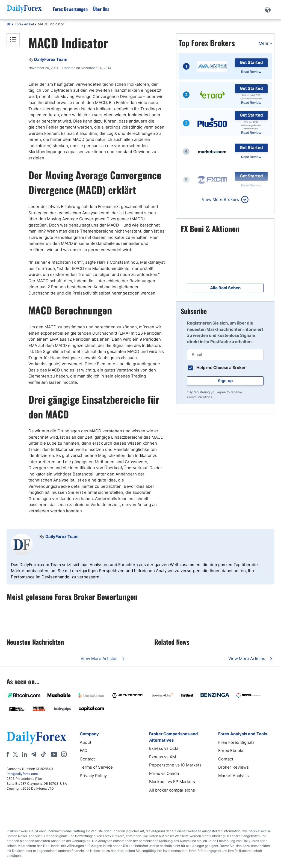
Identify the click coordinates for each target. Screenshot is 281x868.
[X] (15, 754)
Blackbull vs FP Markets (172, 782)
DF (9, 25)
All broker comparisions (172, 790)
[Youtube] (54, 754)
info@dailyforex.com (22, 774)
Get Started (251, 62)
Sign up (225, 381)
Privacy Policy (93, 776)
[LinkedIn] (24, 754)
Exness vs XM (162, 757)
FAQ (84, 750)
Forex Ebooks (231, 750)
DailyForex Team (62, 536)
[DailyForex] (37, 738)
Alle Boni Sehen (225, 288)
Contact (87, 759)
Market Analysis (233, 776)
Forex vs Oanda (164, 773)
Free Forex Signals (236, 742)
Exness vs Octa (164, 748)
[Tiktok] (43, 754)
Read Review (251, 72)
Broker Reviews (233, 767)
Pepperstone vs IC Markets (175, 765)
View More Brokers (220, 199)
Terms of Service (96, 767)
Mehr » (265, 43)
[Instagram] (64, 754)
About (85, 742)
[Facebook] (8, 754)
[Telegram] (33, 754)
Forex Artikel (24, 24)
